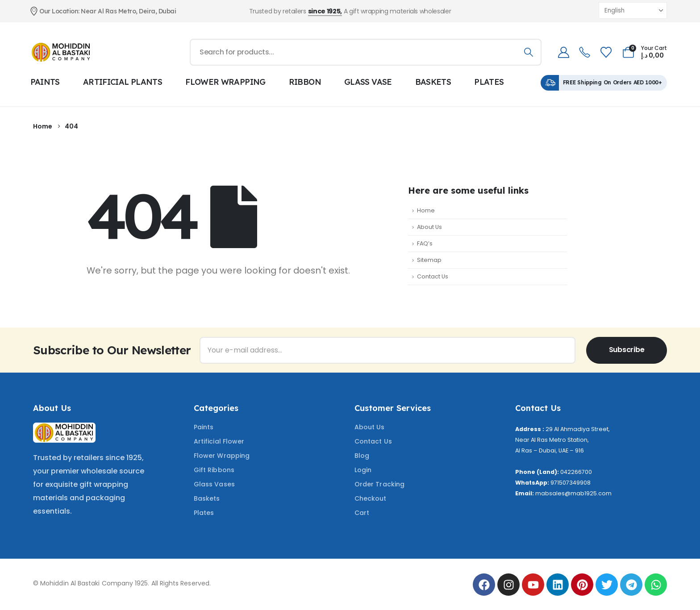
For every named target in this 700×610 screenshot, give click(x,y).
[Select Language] (633, 10)
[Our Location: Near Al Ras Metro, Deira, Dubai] (132, 11)
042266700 (576, 472)
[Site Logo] (61, 52)
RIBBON (305, 82)
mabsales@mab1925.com (573, 493)
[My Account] (563, 52)
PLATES (489, 82)
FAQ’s (425, 243)
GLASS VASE (368, 82)
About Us (429, 227)
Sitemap (429, 260)
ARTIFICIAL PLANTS (123, 82)
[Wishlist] (606, 52)
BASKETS (433, 82)
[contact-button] (627, 350)
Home (426, 210)
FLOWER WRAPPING (225, 82)
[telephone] (585, 52)
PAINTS (45, 82)
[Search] (528, 52)
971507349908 (571, 483)
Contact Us (433, 276)
